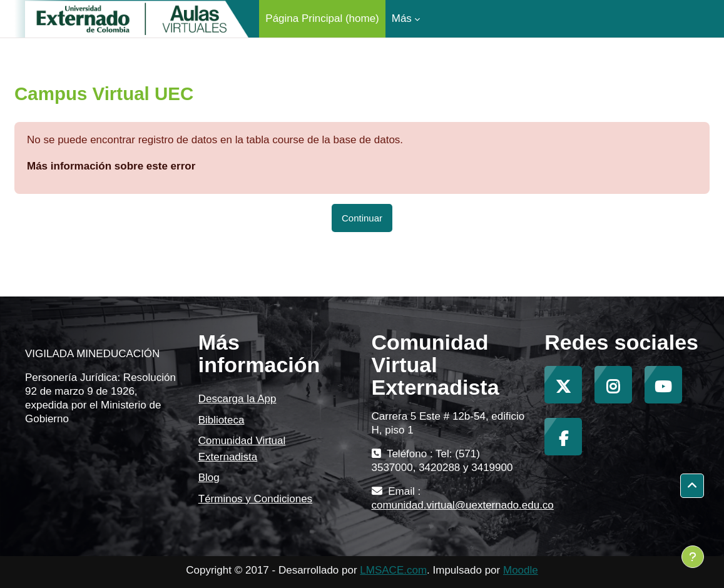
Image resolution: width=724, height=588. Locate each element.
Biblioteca (222, 420)
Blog (209, 478)
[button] (692, 486)
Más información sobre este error (111, 166)
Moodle (521, 570)
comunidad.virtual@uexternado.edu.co (463, 505)
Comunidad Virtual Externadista (242, 449)
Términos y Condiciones (255, 499)
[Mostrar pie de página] (693, 557)
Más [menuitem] (402, 18)
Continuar (362, 218)
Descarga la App (237, 399)
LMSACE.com (393, 570)
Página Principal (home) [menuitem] (322, 18)
